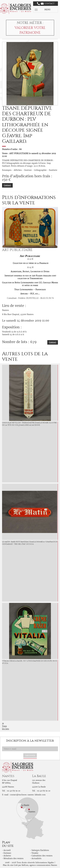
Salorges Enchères (40, 850)
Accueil (7, 850)
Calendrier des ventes (42, 856)
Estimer (7, 853)
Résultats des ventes (14, 858)
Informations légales (45, 863)
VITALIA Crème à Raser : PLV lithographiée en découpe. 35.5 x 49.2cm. (29, 662)
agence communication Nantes (43, 865)
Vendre (35, 853)
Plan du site (8, 865)
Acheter (7, 856)
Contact (46, 4)
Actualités (36, 858)
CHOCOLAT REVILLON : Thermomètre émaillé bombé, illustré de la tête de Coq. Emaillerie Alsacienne (29, 424)
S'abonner (30, 755)
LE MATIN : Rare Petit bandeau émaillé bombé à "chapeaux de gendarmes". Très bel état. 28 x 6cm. (30, 543)
